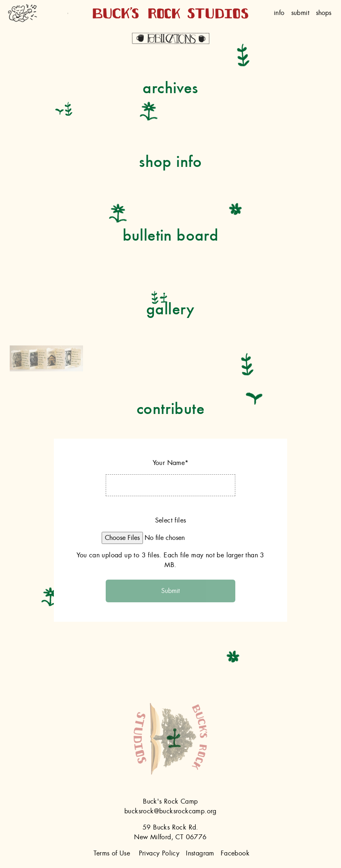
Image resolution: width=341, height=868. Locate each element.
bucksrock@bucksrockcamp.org (170, 811)
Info (279, 13)
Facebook (235, 853)
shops (324, 13)
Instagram (200, 853)
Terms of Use (112, 853)
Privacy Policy (159, 853)
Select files (171, 520)
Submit (300, 13)
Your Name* (171, 463)
